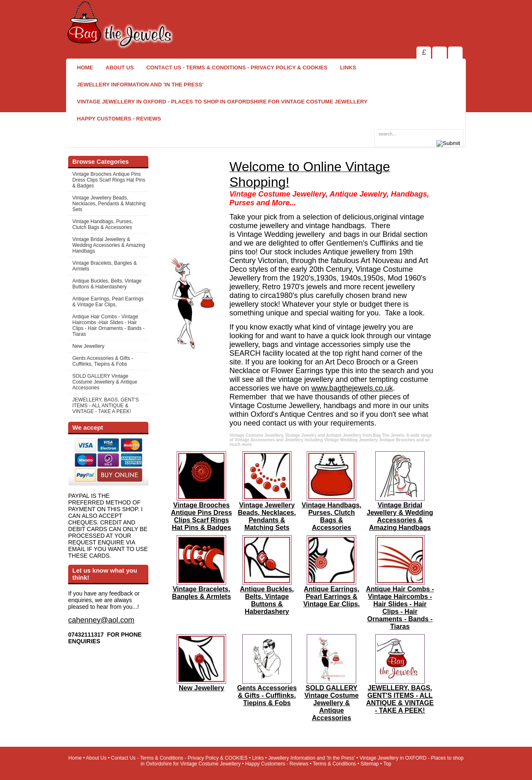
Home (85, 68)
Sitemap (370, 764)
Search (455, 53)
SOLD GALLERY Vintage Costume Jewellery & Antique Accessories (105, 382)
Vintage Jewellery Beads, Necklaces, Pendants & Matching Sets (109, 204)
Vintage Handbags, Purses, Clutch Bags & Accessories (103, 224)
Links (348, 68)
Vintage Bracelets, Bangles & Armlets (105, 266)
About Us (120, 68)
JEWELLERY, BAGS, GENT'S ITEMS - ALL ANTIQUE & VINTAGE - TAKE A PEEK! (106, 406)
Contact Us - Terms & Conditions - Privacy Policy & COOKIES (237, 68)
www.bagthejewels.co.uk (352, 388)
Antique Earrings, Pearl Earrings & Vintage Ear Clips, (108, 302)
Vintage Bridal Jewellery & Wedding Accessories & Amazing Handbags (109, 245)
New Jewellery (88, 346)
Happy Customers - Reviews (119, 119)
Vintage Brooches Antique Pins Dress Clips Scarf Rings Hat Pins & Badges (109, 180)
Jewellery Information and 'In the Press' (140, 85)
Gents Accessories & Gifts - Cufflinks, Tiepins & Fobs (103, 361)
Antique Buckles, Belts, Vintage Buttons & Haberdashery (107, 284)
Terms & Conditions (335, 764)
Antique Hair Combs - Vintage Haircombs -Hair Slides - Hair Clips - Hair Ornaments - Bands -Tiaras (108, 325)
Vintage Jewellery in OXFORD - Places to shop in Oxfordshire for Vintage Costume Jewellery (222, 102)
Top (387, 764)
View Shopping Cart (440, 53)
